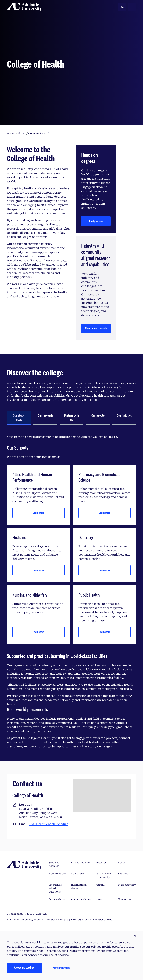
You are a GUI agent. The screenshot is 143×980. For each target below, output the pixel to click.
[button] (135, 936)
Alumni (100, 885)
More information (62, 968)
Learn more (38, 513)
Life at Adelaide (81, 863)
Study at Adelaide (54, 864)
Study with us (96, 221)
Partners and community (103, 875)
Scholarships (57, 899)
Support (123, 874)
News (99, 899)
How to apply (57, 874)
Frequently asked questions (55, 888)
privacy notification (105, 947)
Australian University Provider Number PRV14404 (37, 920)
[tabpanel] (71, 592)
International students (79, 886)
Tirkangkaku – (27, 914)
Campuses (77, 874)
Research (101, 863)
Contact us (124, 899)
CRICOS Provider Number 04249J (92, 920)
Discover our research (96, 328)
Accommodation (81, 899)
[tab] (19, 418)
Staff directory (127, 885)
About (122, 863)
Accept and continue (24, 967)
